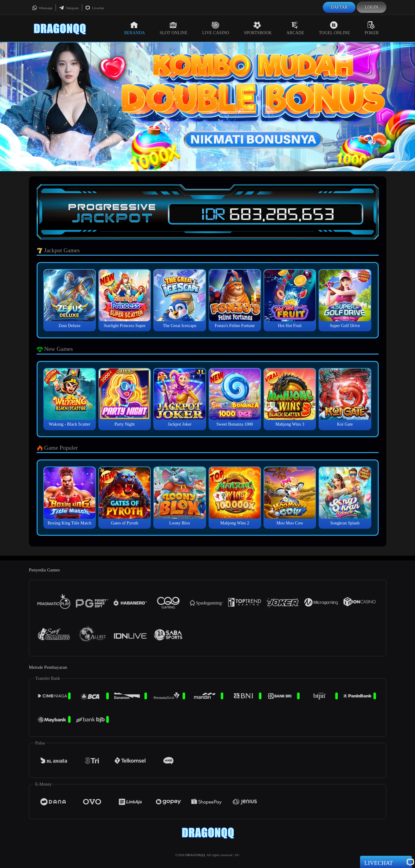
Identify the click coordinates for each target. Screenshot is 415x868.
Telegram (69, 8)
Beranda (134, 28)
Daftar (339, 7)
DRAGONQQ (195, 855)
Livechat (95, 8)
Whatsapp (42, 8)
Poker (372, 28)
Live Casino (216, 28)
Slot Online (174, 28)
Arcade (295, 28)
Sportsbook (258, 28)
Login (371, 7)
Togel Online (334, 28)
